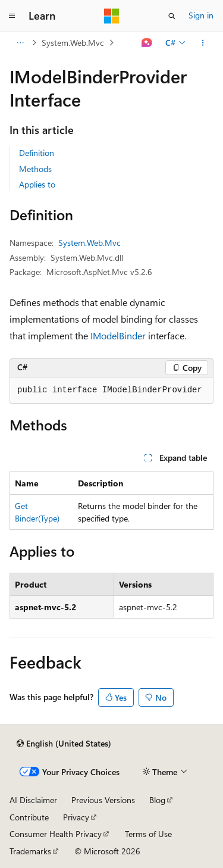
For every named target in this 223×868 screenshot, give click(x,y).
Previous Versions (103, 800)
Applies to (37, 184)
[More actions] (203, 43)
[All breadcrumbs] (20, 43)
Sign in (201, 15)
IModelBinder (118, 335)
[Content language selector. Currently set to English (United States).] (64, 744)
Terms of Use (148, 834)
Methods (35, 169)
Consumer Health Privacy (56, 834)
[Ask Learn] (147, 43)
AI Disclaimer (33, 800)
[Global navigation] (12, 16)
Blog (157, 800)
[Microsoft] (112, 16)
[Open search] (172, 16)
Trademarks (30, 851)
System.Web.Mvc (73, 43)
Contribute (29, 817)
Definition (37, 153)
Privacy (76, 817)
